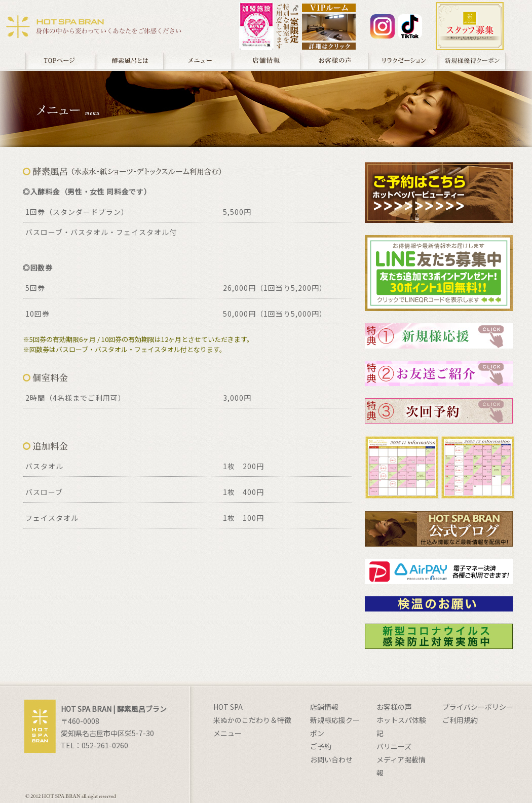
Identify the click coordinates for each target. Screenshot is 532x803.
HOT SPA (228, 707)
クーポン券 (472, 61)
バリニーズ (394, 746)
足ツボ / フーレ (403, 61)
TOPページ (60, 61)
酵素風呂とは (128, 61)
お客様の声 (334, 61)
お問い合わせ (331, 759)
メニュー (197, 61)
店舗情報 (266, 61)
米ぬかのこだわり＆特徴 (252, 720)
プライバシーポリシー (478, 707)
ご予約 (321, 746)
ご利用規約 (460, 720)
